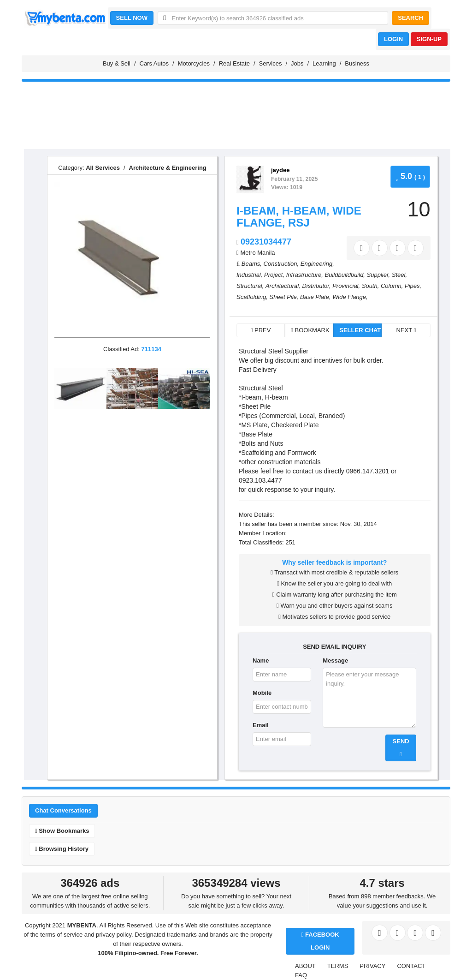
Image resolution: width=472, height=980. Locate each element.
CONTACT (411, 966)
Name (261, 660)
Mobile (262, 693)
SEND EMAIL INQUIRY (334, 647)
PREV (261, 330)
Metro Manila (257, 253)
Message (335, 660)
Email (261, 725)
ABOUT (305, 966)
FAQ (301, 975)
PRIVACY (372, 966)
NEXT (406, 330)
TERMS (338, 966)
